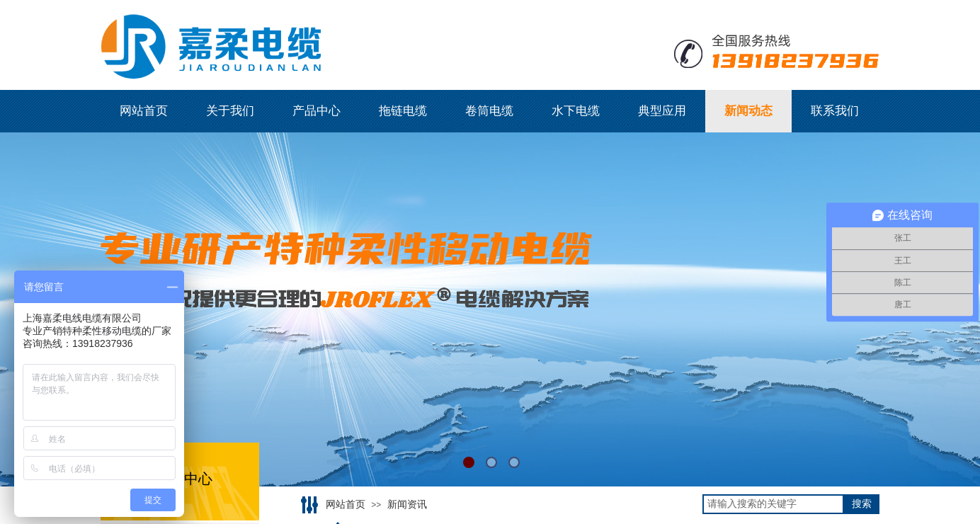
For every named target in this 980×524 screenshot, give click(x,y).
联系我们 (835, 111)
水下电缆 (576, 111)
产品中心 (317, 111)
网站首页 (144, 111)
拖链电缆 (403, 111)
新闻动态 (748, 111)
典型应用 (662, 111)
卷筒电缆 (489, 111)
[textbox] (773, 504)
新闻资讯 (407, 505)
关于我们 (230, 111)
